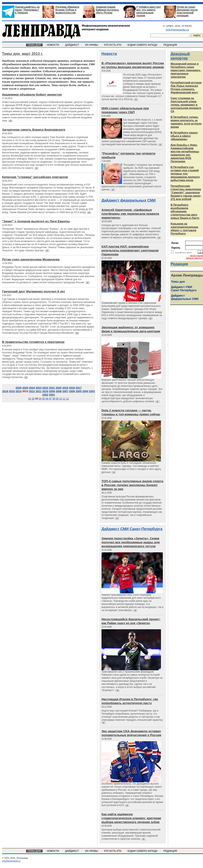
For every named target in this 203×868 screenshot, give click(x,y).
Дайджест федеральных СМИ (129, 200)
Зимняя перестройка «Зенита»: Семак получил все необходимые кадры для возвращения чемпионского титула (131, 542)
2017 (79, 388)
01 (30, 399)
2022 (45, 388)
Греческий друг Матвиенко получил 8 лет (34, 291)
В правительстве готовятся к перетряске (33, 342)
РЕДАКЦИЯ (171, 45)
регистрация (196, 256)
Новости (109, 54)
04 (40, 399)
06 (47, 399)
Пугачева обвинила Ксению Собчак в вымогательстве (67, 10)
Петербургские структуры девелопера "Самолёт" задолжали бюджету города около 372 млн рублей (186, 192)
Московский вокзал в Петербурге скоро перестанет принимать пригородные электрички (186, 70)
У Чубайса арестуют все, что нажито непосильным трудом (149, 11)
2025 (25, 388)
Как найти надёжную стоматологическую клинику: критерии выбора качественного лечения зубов (131, 818)
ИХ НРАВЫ (92, 45)
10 (61, 399)
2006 (72, 391)
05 (43, 399)
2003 (92, 391)
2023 (39, 388)
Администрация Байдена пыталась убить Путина (107, 10)
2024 (32, 388)
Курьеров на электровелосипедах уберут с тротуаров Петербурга (184, 229)
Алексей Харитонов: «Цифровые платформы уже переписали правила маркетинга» (130, 214)
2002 (45, 395)
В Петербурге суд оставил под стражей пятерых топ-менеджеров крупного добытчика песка (185, 174)
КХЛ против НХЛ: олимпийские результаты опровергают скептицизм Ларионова (130, 250)
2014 (19, 391)
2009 (52, 391)
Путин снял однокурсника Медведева (31, 259)
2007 (65, 391)
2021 (52, 388)
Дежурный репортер (180, 56)
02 (33, 399)
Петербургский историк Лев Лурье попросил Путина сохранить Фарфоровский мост (186, 87)
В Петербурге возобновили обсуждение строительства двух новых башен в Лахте (185, 211)
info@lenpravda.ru (177, 30)
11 (64, 399)
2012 (32, 391)
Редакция (179, 264)
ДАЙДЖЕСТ (72, 45)
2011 (39, 391)
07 (50, 399)
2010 (45, 391)
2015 (12, 391)
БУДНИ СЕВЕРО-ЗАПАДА (143, 45)
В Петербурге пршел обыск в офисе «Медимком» (184, 136)
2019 (65, 388)
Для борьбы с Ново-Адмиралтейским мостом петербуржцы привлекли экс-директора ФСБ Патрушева (185, 153)
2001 (52, 395)
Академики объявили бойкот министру (32, 94)
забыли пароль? (194, 258)
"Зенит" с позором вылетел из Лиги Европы (36, 221)
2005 (79, 391)
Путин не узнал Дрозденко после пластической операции (187, 11)
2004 (85, 391)
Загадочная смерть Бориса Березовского (34, 130)
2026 (19, 388)
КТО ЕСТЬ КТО (113, 45)
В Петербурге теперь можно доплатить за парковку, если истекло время (186, 122)
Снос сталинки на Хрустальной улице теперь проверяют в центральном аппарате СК (186, 105)
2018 (72, 388)
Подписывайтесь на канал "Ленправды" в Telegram (27, 10)
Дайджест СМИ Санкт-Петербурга (132, 529)
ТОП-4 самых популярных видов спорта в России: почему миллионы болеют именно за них (132, 485)
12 (67, 399)
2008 (59, 391)
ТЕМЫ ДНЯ (34, 45)
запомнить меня (183, 252)
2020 (59, 388)
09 (57, 399)
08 (54, 399)
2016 (5, 391)
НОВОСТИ (53, 45)
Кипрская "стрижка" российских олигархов (35, 177)
